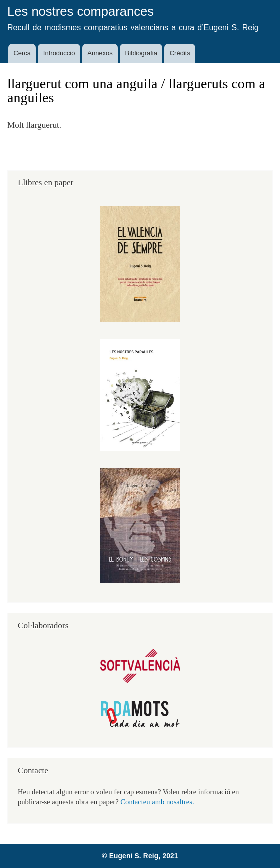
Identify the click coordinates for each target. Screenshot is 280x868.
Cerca (22, 53)
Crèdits (180, 53)
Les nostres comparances (81, 11)
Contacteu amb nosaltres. (157, 802)
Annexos (100, 53)
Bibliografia (141, 53)
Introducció (59, 53)
